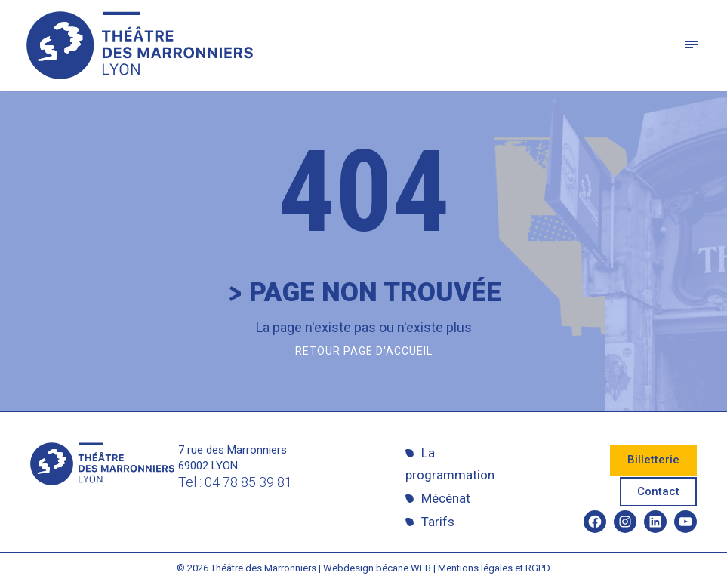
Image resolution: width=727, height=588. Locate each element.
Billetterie (653, 460)
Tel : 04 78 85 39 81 (235, 482)
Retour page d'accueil (364, 351)
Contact (658, 491)
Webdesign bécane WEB (377, 568)
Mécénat (446, 498)
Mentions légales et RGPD (494, 568)
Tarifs (438, 522)
